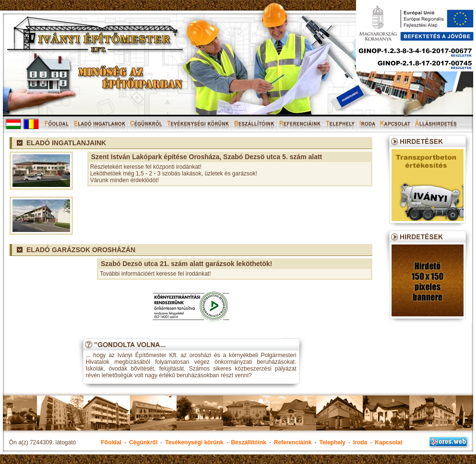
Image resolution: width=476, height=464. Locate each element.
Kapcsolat (388, 442)
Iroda (360, 442)
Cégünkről (143, 442)
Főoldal (111, 442)
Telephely (332, 442)
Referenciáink (293, 442)
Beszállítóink (248, 442)
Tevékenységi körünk (194, 442)
